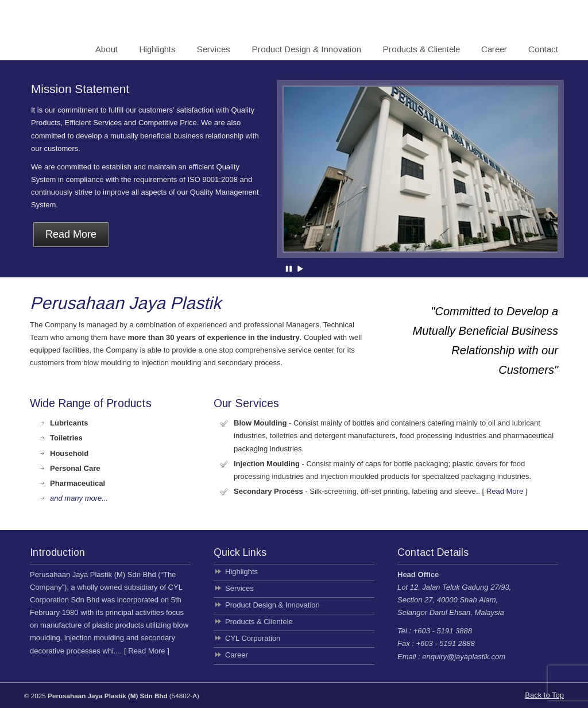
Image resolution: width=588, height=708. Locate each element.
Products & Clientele (259, 622)
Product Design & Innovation (272, 605)
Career (237, 655)
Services (239, 588)
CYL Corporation (253, 638)
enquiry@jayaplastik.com (464, 657)
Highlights (241, 572)
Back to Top (544, 695)
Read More (505, 491)
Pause (289, 269)
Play (300, 269)
